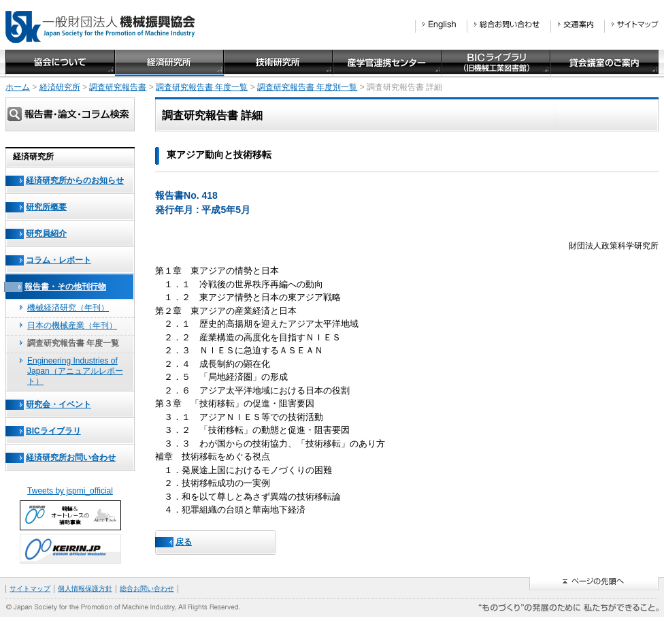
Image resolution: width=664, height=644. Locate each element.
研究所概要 (46, 207)
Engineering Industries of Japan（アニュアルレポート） (75, 371)
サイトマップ (30, 589)
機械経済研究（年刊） (68, 308)
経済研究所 (60, 87)
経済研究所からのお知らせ (75, 180)
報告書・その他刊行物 (65, 287)
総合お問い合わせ (147, 589)
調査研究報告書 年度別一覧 (307, 87)
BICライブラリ (53, 431)
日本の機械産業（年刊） (72, 325)
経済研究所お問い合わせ (71, 457)
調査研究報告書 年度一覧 (202, 87)
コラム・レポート (59, 260)
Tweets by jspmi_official (70, 491)
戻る (184, 542)
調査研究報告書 (118, 87)
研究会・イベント (59, 404)
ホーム (18, 87)
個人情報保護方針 (85, 589)
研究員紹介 (46, 234)
